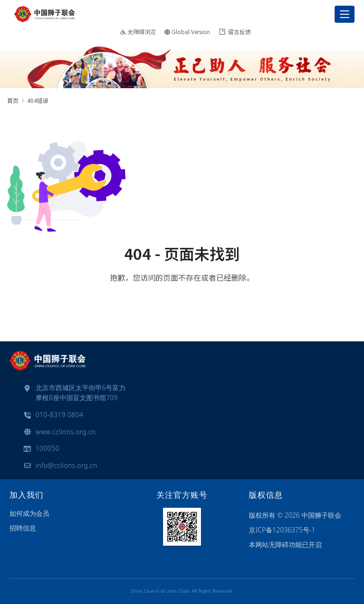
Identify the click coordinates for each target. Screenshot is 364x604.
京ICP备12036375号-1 (282, 530)
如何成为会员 (29, 513)
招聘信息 (23, 528)
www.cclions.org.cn (66, 432)
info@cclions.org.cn (66, 465)
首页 (13, 100)
